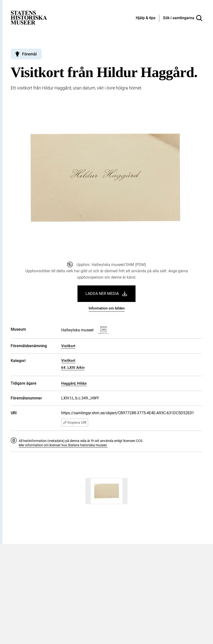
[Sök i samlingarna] (183, 18)
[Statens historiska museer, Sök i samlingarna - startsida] (29, 17)
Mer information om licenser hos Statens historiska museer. (63, 445)
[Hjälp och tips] (146, 18)
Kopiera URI (75, 423)
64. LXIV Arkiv (73, 368)
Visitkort (68, 346)
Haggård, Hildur (74, 383)
